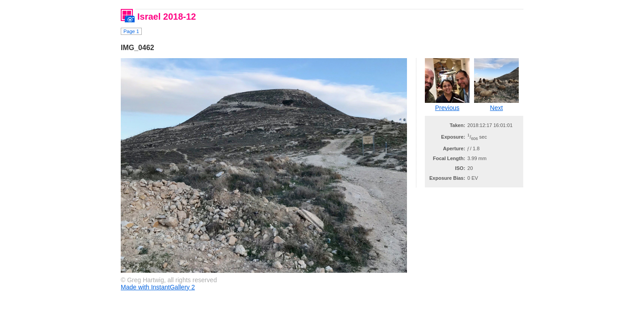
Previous (447, 108)
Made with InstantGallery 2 (158, 287)
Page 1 (131, 31)
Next (497, 108)
